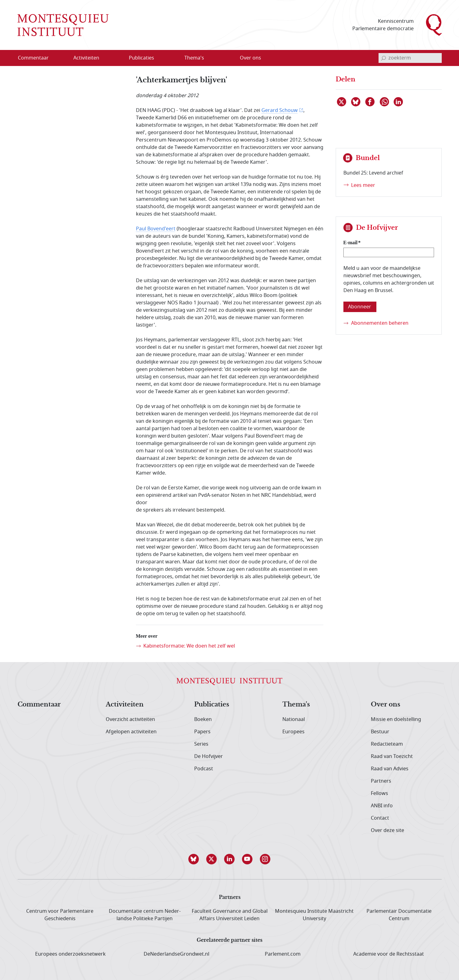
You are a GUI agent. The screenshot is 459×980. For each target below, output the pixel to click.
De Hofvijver (209, 756)
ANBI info (382, 806)
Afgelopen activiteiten (131, 732)
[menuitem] (37, 58)
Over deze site (387, 830)
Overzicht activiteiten (130, 719)
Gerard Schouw (280, 110)
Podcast (204, 769)
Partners (381, 781)
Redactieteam (387, 744)
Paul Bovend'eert (156, 229)
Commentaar (39, 705)
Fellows (379, 793)
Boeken (203, 719)
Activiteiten (125, 705)
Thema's (296, 705)
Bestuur (380, 732)
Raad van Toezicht (392, 756)
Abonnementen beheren (380, 323)
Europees (293, 732)
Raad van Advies (390, 769)
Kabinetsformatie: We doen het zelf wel (189, 646)
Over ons (385, 705)
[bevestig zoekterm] (383, 58)
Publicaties (212, 705)
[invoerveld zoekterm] (410, 58)
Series (201, 744)
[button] (194, 859)
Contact (380, 818)
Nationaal (294, 719)
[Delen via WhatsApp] (385, 102)
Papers (202, 732)
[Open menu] (116, 58)
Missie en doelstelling (396, 719)
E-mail (350, 243)
